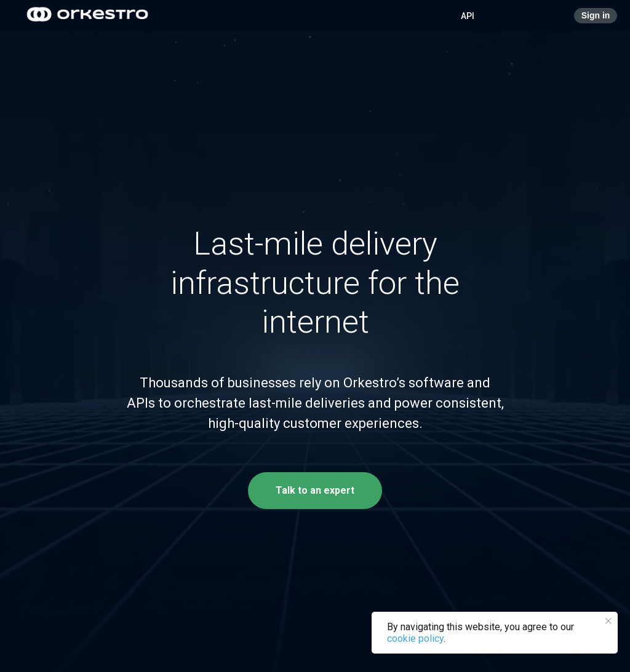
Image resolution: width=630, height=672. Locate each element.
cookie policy (415, 638)
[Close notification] (608, 621)
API (468, 16)
